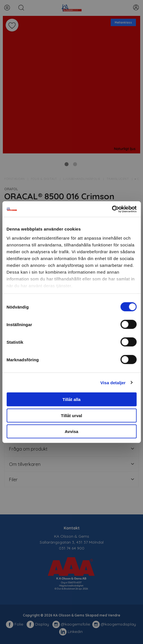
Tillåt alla (72, 399)
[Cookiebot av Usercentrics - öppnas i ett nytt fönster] (112, 209)
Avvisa (72, 431)
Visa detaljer (113, 382)
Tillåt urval (71, 415)
